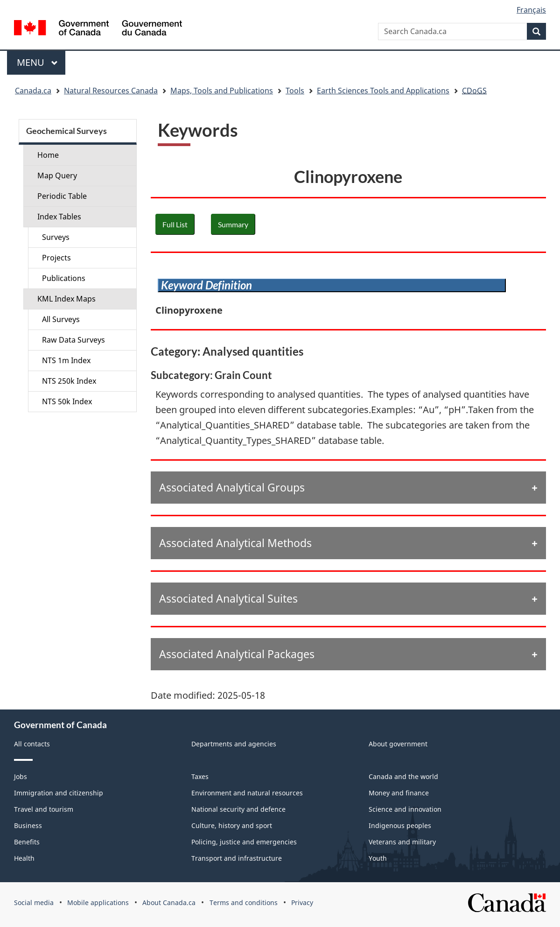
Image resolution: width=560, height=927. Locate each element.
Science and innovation (405, 809)
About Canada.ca (169, 902)
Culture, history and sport (232, 825)
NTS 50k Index (67, 401)
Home (48, 155)
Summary (233, 224)
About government (398, 744)
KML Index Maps (66, 299)
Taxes (200, 776)
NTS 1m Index (66, 360)
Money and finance (399, 793)
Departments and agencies (234, 744)
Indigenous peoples (400, 825)
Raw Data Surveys (73, 340)
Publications (64, 278)
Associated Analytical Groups (232, 487)
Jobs (21, 776)
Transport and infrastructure (237, 858)
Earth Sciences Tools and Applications (383, 91)
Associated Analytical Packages (237, 654)
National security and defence (238, 809)
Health (24, 858)
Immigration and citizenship (59, 793)
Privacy (302, 902)
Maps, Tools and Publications (222, 91)
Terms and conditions (244, 902)
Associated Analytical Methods (235, 543)
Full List (175, 224)
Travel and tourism (44, 809)
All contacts (32, 744)
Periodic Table (62, 196)
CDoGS (474, 91)
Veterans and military (402, 842)
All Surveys (61, 319)
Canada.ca (33, 91)
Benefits (27, 842)
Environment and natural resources (247, 793)
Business (28, 825)
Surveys (56, 237)
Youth (378, 858)
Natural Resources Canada (111, 91)
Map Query (57, 176)
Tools (295, 91)
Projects (56, 258)
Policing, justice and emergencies (244, 842)
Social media (34, 902)
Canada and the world (403, 776)
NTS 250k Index (69, 381)
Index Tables (59, 217)
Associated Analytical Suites (228, 598)
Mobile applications (98, 902)
